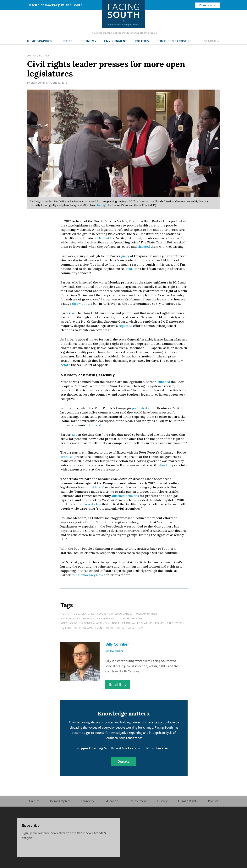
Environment (116, 41)
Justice (66, 41)
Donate (123, 761)
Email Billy (118, 684)
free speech (175, 623)
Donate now (208, 5)
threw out (79, 304)
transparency (107, 618)
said (129, 269)
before (65, 365)
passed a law (92, 504)
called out (102, 238)
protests (113, 628)
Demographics (40, 41)
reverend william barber (115, 614)
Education (111, 801)
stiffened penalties (125, 496)
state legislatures (81, 614)
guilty (125, 256)
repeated (126, 326)
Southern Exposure (174, 41)
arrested (67, 457)
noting (144, 522)
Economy (88, 41)
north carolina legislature (132, 623)
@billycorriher (114, 651)
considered (95, 487)
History (162, 801)
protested (140, 408)
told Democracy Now (87, 575)
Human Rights (188, 801)
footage (103, 205)
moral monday (133, 628)
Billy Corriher (40, 83)
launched (164, 382)
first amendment (91, 628)
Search (212, 41)
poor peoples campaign (77, 618)
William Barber (146, 614)
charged (144, 247)
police (160, 623)
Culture (34, 801)
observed (94, 425)
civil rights (69, 628)
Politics (142, 41)
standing (165, 465)
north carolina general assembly (85, 623)
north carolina (131, 618)
